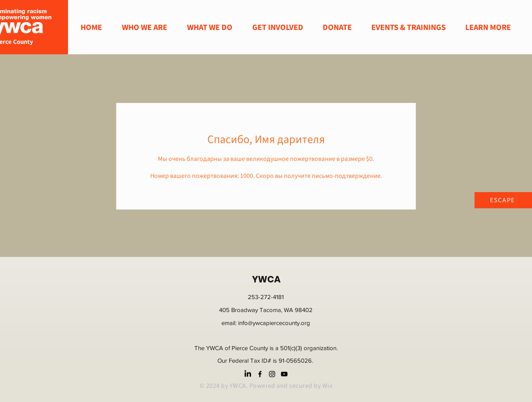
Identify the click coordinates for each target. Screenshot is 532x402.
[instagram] (272, 374)
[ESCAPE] (503, 200)
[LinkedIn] (248, 374)
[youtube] (284, 374)
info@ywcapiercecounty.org (274, 323)
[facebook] (260, 374)
